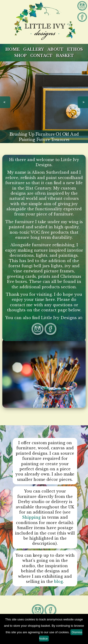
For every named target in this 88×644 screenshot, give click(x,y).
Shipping (31, 517)
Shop (21, 56)
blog (59, 581)
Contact (41, 56)
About (55, 49)
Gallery (34, 49)
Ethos (75, 49)
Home (13, 49)
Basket (65, 56)
